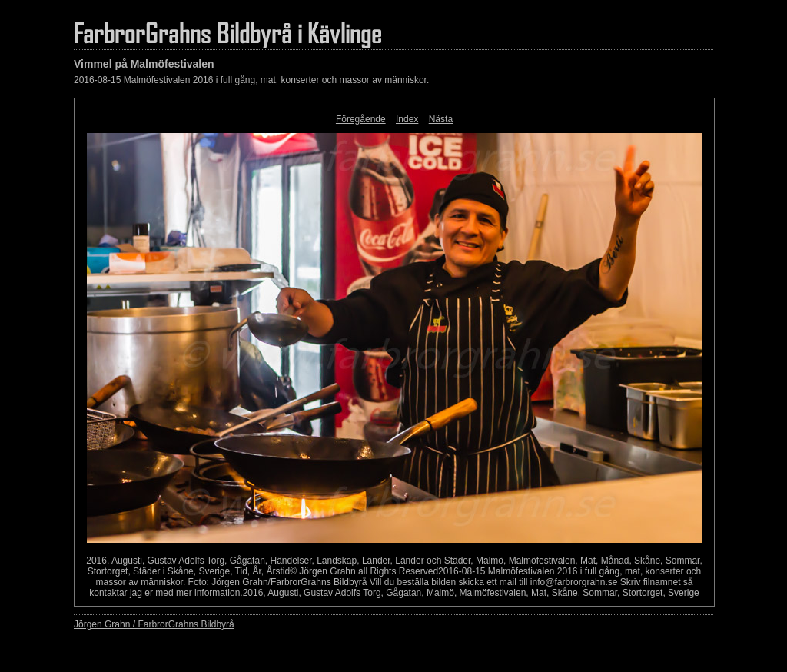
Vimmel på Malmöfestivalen (144, 64)
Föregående (361, 119)
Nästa (441, 119)
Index (407, 119)
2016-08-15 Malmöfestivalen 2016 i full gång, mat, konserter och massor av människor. (251, 80)
